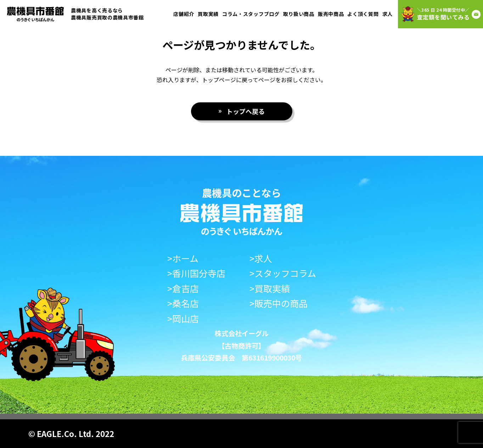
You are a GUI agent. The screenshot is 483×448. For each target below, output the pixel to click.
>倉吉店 (183, 288)
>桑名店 (183, 303)
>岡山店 (183, 319)
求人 (387, 14)
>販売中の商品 (279, 303)
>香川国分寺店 (196, 273)
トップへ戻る (246, 111)
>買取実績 (270, 288)
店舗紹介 (184, 14)
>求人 (261, 258)
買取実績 (208, 14)
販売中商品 (331, 14)
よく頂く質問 (363, 14)
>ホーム (183, 258)
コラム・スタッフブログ (251, 14)
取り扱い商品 (299, 14)
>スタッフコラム (283, 273)
